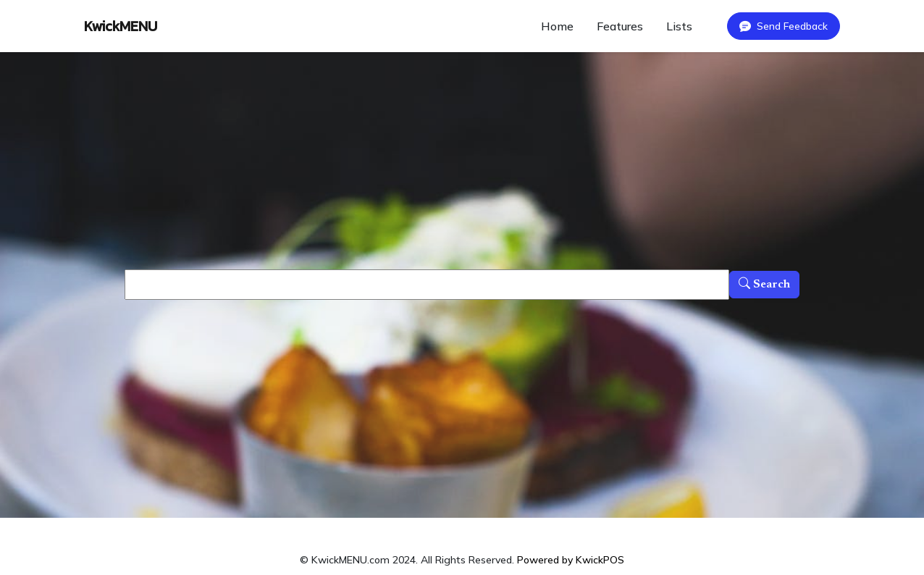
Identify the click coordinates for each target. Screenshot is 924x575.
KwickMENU (121, 26)
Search (764, 285)
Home (557, 26)
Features (620, 26)
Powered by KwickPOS (571, 560)
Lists (679, 26)
